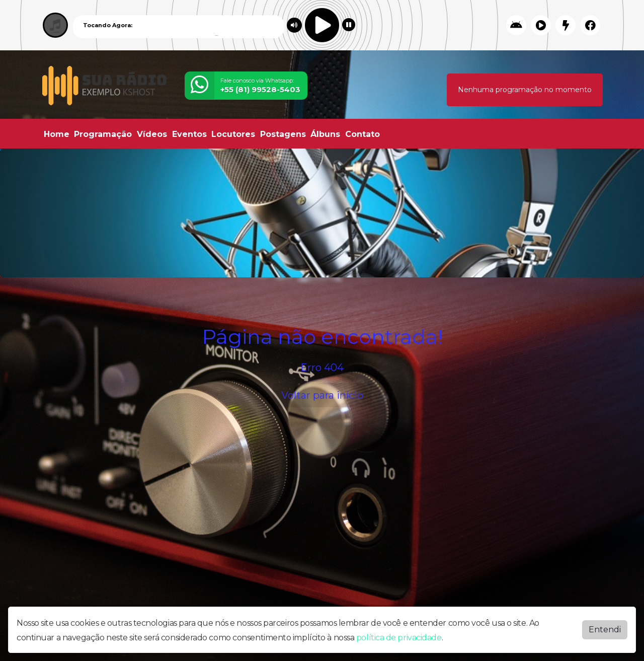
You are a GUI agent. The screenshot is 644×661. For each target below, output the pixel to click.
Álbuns (325, 134)
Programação (103, 134)
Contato (363, 134)
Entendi (605, 630)
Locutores (233, 134)
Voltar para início (322, 395)
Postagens (283, 134)
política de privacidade (399, 638)
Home (57, 134)
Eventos (189, 134)
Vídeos (152, 134)
